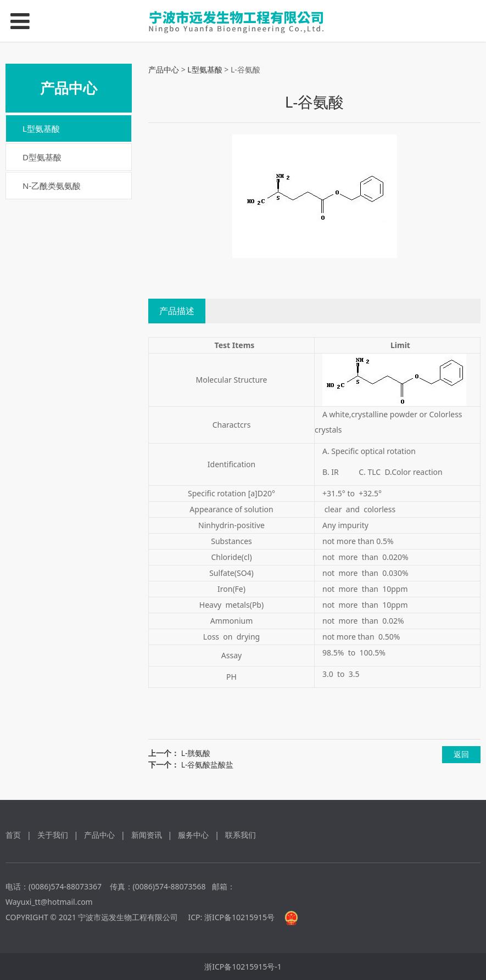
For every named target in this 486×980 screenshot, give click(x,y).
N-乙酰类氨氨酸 (52, 186)
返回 (461, 754)
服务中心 (193, 835)
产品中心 (164, 69)
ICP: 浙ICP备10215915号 (232, 917)
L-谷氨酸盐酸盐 (208, 765)
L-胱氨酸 (196, 753)
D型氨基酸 (42, 157)
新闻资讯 (147, 835)
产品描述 (177, 311)
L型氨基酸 (41, 128)
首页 (13, 835)
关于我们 (53, 835)
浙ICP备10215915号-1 (243, 967)
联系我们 (241, 835)
